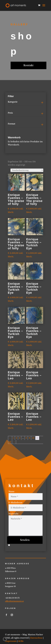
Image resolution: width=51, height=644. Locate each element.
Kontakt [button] (29, 65)
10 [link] (33, 438)
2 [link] (17, 438)
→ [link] (14, 442)
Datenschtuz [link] (36, 628)
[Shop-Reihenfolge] (27, 170)
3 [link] (20, 438)
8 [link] (26, 438)
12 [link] (10, 442)
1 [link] (13, 438)
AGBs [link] (21, 631)
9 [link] (29, 438)
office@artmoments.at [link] (14, 592)
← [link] (10, 438)
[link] (16, 5)
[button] (44, 7)
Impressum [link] (11, 631)
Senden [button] (25, 530)
